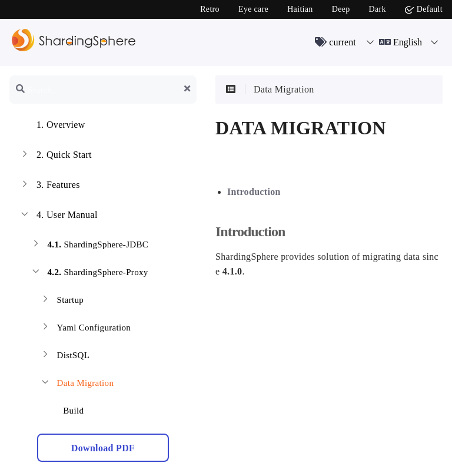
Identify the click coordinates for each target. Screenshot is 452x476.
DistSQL (64, 357)
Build (66, 409)
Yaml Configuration (85, 329)
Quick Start (55, 156)
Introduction (254, 192)
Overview (52, 126)
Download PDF (103, 448)
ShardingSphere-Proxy (89, 274)
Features (49, 186)
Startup (62, 301)
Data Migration (77, 384)
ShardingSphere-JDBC (89, 246)
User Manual (58, 216)
